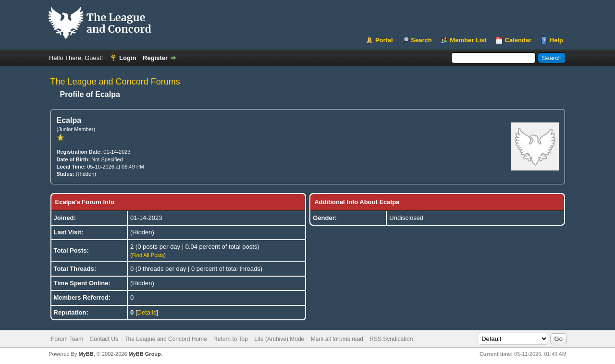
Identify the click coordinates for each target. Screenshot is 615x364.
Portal (384, 40)
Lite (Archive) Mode (279, 339)
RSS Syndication (391, 339)
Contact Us (104, 339)
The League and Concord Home (166, 339)
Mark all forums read (337, 339)
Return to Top (231, 339)
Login (128, 58)
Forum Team (67, 339)
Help (556, 40)
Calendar (518, 40)
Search (421, 40)
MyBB (86, 354)
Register (155, 58)
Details (147, 312)
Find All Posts (148, 255)
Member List (468, 40)
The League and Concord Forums (115, 82)
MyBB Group (145, 354)
